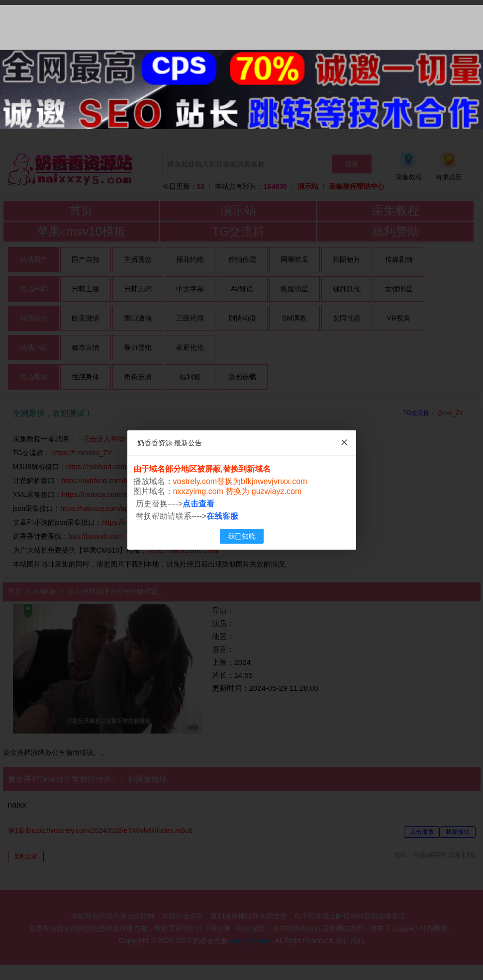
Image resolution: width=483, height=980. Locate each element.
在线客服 (222, 516)
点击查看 (198, 504)
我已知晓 (242, 536)
